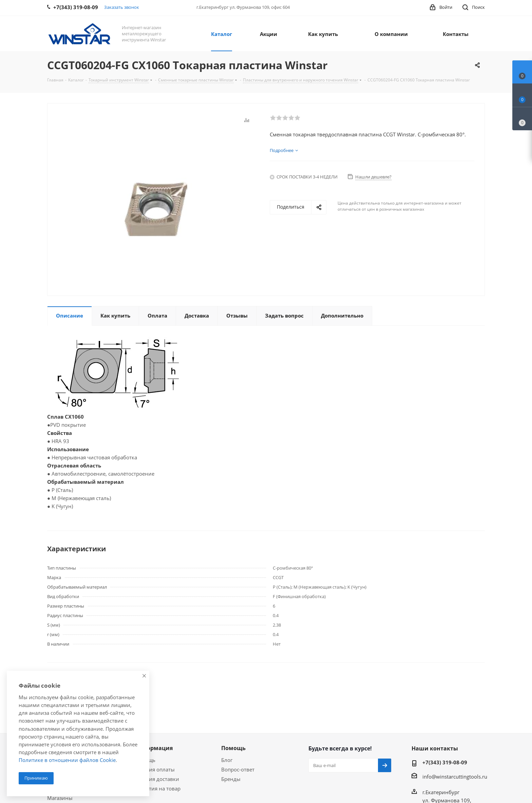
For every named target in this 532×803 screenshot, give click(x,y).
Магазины (60, 798)
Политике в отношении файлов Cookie (67, 760)
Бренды (231, 779)
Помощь (233, 748)
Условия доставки (157, 779)
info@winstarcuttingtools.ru (455, 777)
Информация (154, 748)
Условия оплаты (155, 769)
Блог (227, 760)
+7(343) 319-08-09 (445, 762)
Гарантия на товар (157, 788)
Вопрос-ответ (238, 769)
